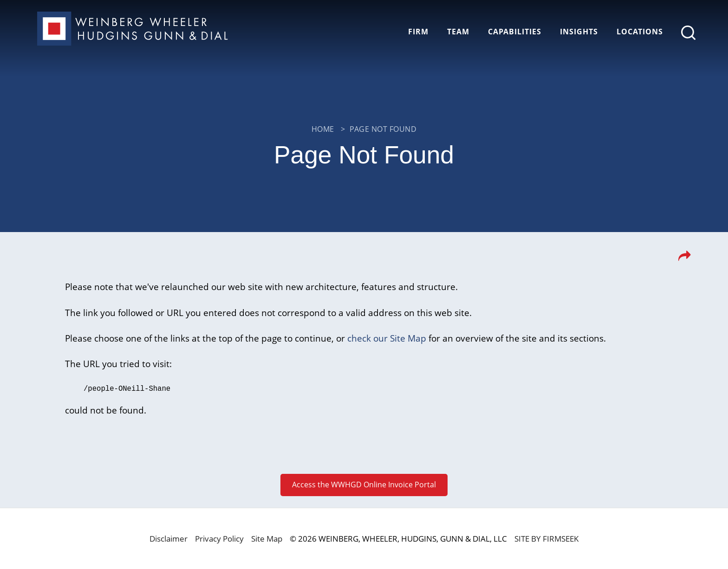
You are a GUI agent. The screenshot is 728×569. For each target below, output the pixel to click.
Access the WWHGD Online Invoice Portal (364, 484)
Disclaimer (169, 538)
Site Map (267, 538)
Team (458, 32)
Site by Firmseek (546, 538)
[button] (685, 259)
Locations (640, 32)
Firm (418, 32)
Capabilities (515, 32)
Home (323, 129)
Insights (579, 32)
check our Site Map (387, 338)
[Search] (688, 33)
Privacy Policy (219, 538)
